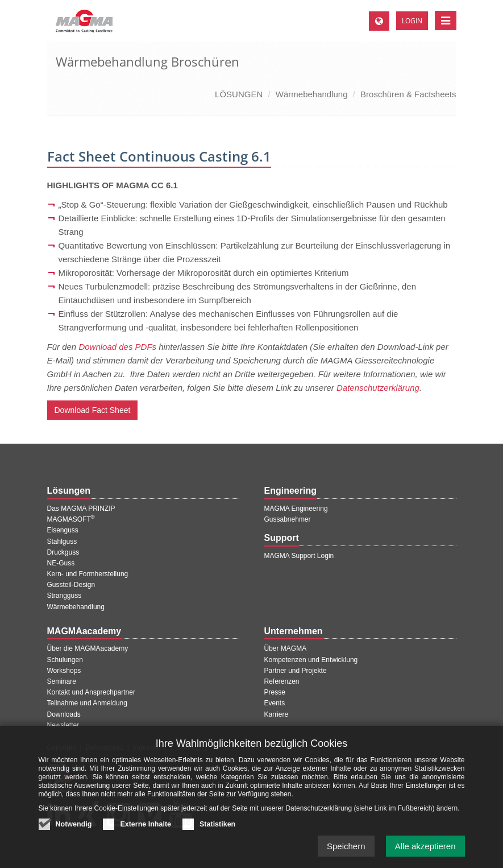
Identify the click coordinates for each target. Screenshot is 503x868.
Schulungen (65, 660)
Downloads (64, 714)
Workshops (64, 671)
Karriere (277, 714)
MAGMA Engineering (296, 509)
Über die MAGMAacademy (88, 648)
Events (275, 703)
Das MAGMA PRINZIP (81, 509)
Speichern (346, 856)
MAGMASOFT (71, 519)
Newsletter (63, 725)
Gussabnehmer (288, 519)
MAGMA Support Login (299, 556)
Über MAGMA (286, 648)
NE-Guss (61, 563)
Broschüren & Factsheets (408, 94)
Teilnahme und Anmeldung (87, 703)
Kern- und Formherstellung (88, 574)
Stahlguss (62, 542)
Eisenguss (63, 530)
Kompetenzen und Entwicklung (311, 660)
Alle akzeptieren (425, 856)
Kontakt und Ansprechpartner (91, 692)
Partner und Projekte (296, 671)
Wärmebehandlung (312, 94)
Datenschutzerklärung (378, 388)
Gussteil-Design (71, 585)
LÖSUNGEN (239, 94)
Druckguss (63, 552)
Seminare (62, 681)
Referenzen (282, 681)
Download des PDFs (117, 347)
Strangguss (65, 596)
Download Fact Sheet (93, 410)
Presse (275, 692)
